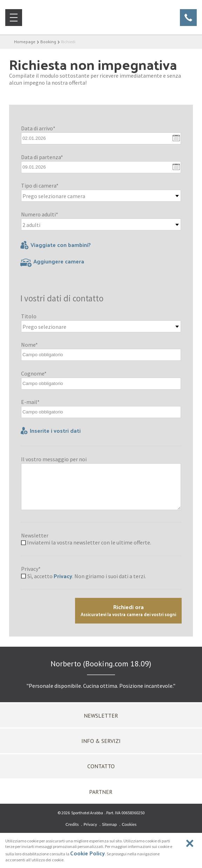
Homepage (25, 41)
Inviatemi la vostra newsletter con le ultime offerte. (89, 542)
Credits (72, 824)
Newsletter (35, 535)
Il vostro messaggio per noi (54, 459)
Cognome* (34, 373)
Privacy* (31, 569)
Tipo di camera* (40, 185)
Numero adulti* (40, 214)
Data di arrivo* (38, 128)
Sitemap (110, 824)
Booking (48, 41)
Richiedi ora (128, 610)
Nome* (29, 345)
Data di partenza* (42, 157)
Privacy (63, 576)
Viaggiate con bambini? (56, 245)
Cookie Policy (87, 853)
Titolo (29, 316)
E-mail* (30, 402)
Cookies (129, 824)
